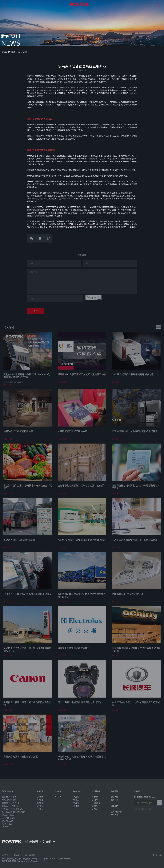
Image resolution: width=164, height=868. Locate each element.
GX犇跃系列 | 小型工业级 (11, 803)
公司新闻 (40, 806)
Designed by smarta (38, 861)
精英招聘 (115, 797)
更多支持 (76, 806)
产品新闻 (40, 800)
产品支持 (76, 797)
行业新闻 (40, 809)
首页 (4, 52)
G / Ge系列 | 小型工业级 (10, 806)
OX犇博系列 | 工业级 (9, 797)
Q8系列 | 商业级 (7, 821)
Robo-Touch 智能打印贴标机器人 (14, 812)
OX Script (5, 827)
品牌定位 (95, 806)
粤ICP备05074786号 (9, 861)
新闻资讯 (12, 52)
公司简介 (95, 797)
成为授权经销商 (117, 812)
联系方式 (115, 800)
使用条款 (5, 855)
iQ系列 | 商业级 (7, 824)
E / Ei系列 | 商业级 (8, 815)
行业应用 (58, 797)
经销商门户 (115, 815)
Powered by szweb (24, 861)
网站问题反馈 (30, 855)
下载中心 (76, 800)
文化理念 (95, 800)
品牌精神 (95, 809)
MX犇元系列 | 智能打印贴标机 (12, 809)
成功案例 (23, 52)
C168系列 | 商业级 (8, 818)
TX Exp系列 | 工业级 (9, 800)
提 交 (35, 312)
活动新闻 (40, 803)
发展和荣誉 (96, 803)
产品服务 (76, 803)
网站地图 (17, 855)
